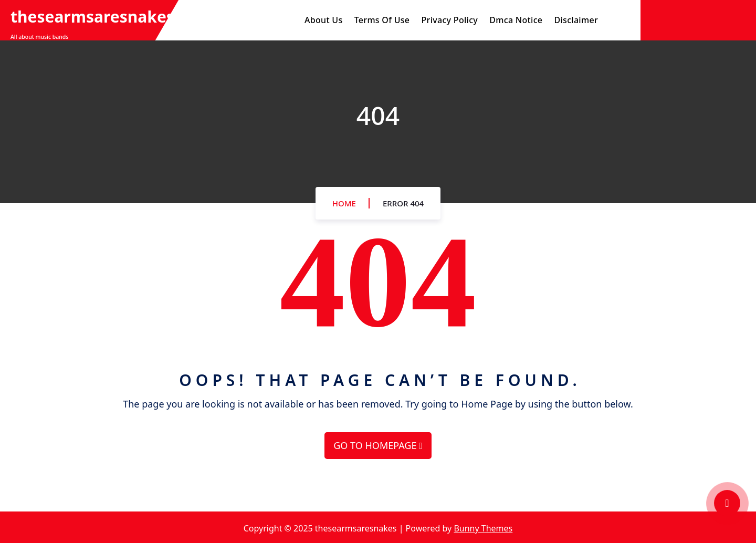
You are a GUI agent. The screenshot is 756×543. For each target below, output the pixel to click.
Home (344, 203)
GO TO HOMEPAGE (378, 445)
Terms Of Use (382, 20)
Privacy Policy (450, 20)
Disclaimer (576, 20)
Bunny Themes (483, 528)
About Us (323, 20)
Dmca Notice (516, 20)
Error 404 (403, 203)
